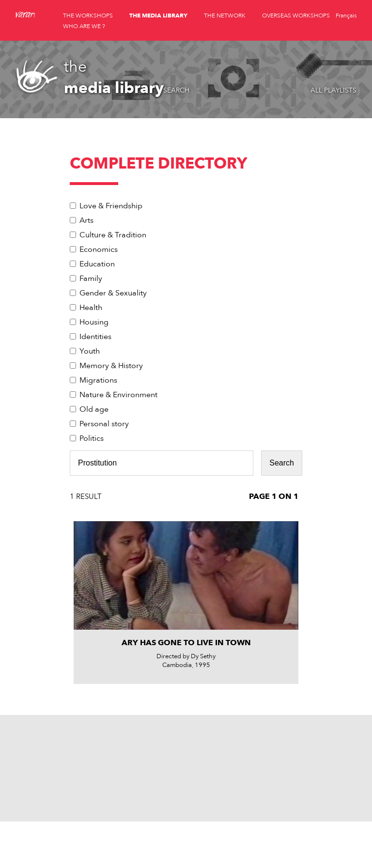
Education (97, 264)
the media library (158, 15)
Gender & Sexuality (113, 293)
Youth (90, 351)
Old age (94, 409)
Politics (92, 438)
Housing (94, 322)
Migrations (98, 380)
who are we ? (84, 26)
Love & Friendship (111, 206)
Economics (99, 249)
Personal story (104, 424)
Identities (95, 337)
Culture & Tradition (113, 235)
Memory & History (111, 366)
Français (346, 15)
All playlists (333, 90)
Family (91, 279)
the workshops (88, 15)
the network (225, 15)
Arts (86, 220)
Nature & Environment (118, 395)
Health (91, 308)
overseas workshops (296, 15)
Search (176, 90)
